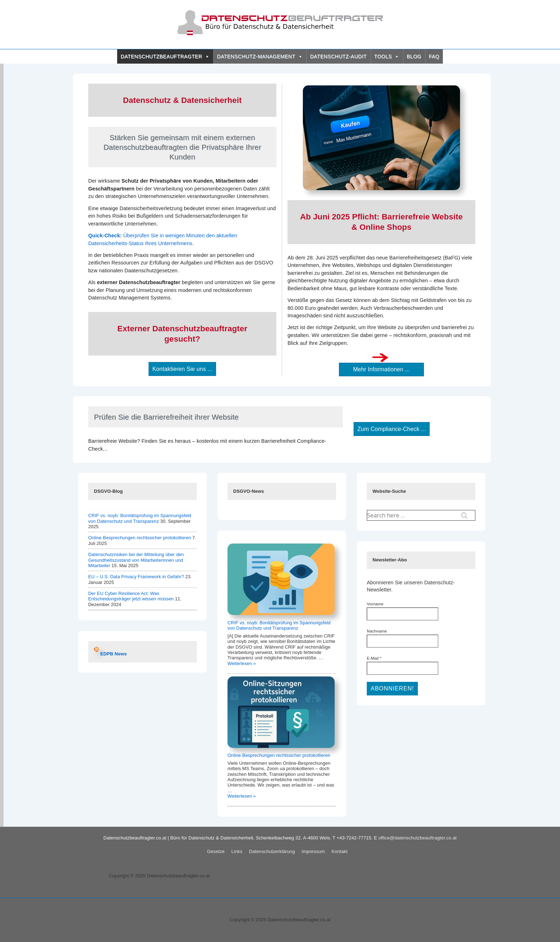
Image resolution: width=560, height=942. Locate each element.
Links (237, 851)
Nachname (377, 631)
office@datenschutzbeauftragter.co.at (418, 838)
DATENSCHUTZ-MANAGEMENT (260, 56)
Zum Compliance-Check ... (392, 429)
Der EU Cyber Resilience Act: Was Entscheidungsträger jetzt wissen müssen (131, 596)
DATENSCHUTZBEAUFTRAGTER (165, 56)
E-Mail (374, 658)
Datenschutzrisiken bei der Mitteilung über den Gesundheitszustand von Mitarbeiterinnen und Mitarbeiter (136, 560)
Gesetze (216, 851)
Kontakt (339, 851)
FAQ (434, 56)
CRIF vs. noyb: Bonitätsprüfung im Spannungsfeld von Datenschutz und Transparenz (140, 518)
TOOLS (387, 56)
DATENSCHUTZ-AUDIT (338, 56)
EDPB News (114, 654)
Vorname (375, 604)
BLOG (414, 56)
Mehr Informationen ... (382, 369)
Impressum (313, 851)
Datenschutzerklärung (272, 851)
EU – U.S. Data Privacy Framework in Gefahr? (136, 577)
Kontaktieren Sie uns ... (182, 369)
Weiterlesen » (242, 663)
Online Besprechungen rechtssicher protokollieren (140, 538)
